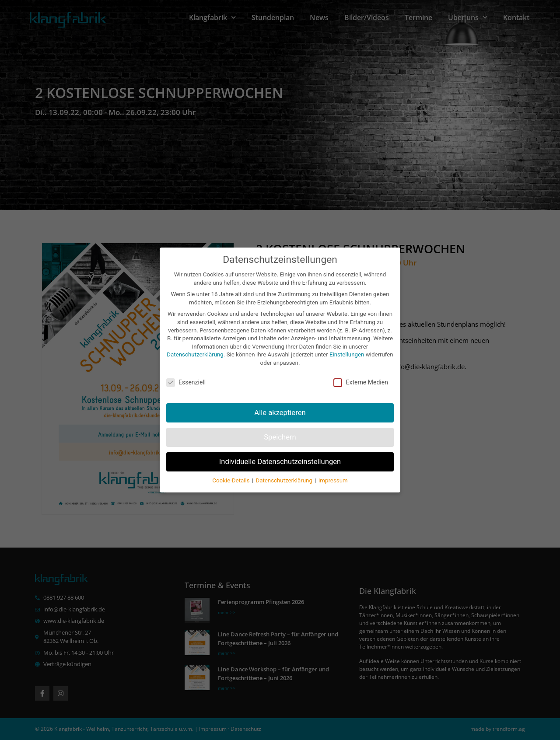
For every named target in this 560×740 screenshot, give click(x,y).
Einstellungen (347, 340)
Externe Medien (360, 368)
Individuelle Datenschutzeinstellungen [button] (280, 447)
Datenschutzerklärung (195, 340)
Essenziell (186, 368)
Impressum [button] (333, 466)
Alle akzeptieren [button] (280, 398)
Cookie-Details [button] (232, 466)
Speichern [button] (280, 423)
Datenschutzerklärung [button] (285, 466)
